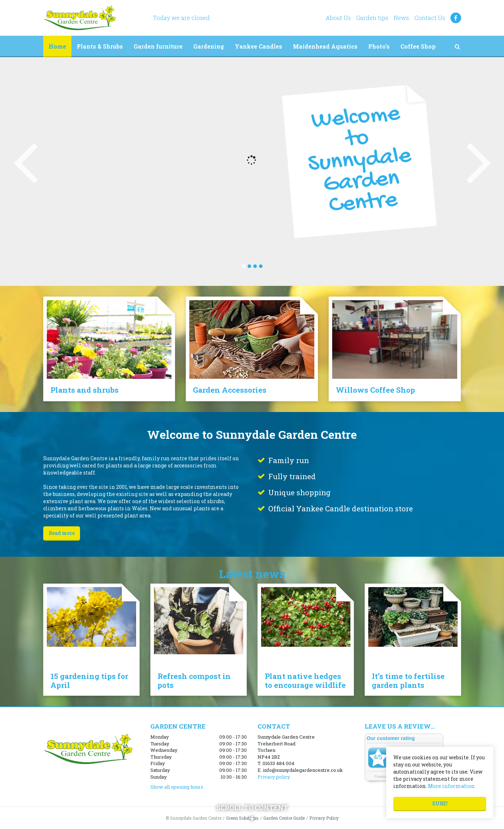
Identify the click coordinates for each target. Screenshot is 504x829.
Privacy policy (274, 777)
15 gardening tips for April (89, 681)
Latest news (252, 574)
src (458, 46)
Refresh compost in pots (194, 681)
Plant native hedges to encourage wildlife (305, 681)
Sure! (440, 803)
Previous (25, 161)
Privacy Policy (324, 818)
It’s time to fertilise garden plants (408, 681)
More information (451, 786)
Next (479, 161)
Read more (62, 533)
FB (456, 18)
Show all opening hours (177, 787)
